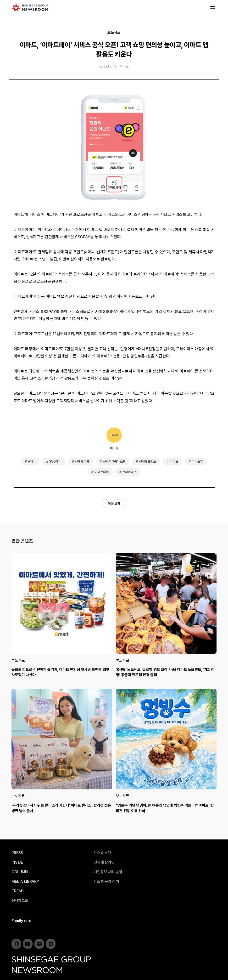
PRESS (17, 853)
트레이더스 (129, 472)
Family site (21, 921)
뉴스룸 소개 (103, 853)
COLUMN (20, 872)
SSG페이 (55, 461)
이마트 (124, 66)
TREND (18, 891)
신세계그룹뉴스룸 (114, 461)
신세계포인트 (147, 461)
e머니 (32, 461)
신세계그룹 (82, 461)
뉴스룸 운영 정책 (106, 882)
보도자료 (114, 33)
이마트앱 (197, 461)
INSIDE (17, 862)
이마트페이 (102, 472)
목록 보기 (114, 504)
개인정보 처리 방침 (108, 872)
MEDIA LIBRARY (25, 882)
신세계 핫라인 (104, 862)
